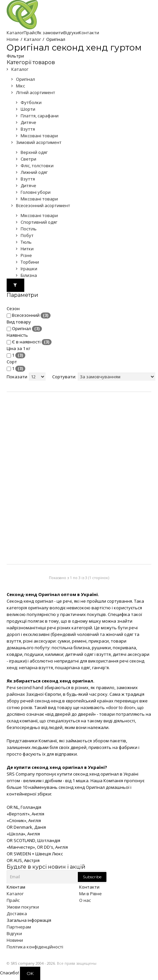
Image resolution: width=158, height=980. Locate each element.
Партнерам (19, 927)
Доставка (17, 914)
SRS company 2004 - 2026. (33, 963)
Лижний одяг (34, 172)
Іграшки (29, 269)
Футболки (31, 102)
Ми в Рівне (90, 894)
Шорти (28, 109)
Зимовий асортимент (39, 142)
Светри (28, 159)
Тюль (26, 242)
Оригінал (25, 79)
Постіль (29, 229)
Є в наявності (29, 342)
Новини (15, 940)
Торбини (30, 262)
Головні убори (36, 192)
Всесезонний (29, 315)
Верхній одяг (34, 152)
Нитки (27, 249)
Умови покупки (23, 907)
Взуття (28, 129)
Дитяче (28, 122)
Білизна (29, 275)
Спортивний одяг (39, 222)
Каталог (32, 39)
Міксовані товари (39, 136)
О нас (85, 900)
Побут (27, 235)
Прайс (13, 900)
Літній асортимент (36, 92)
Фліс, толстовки (37, 166)
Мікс (20, 86)
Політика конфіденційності (35, 947)
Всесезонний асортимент (43, 205)
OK (30, 973)
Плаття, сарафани (40, 116)
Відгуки (14, 933)
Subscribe (92, 877)
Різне (26, 255)
